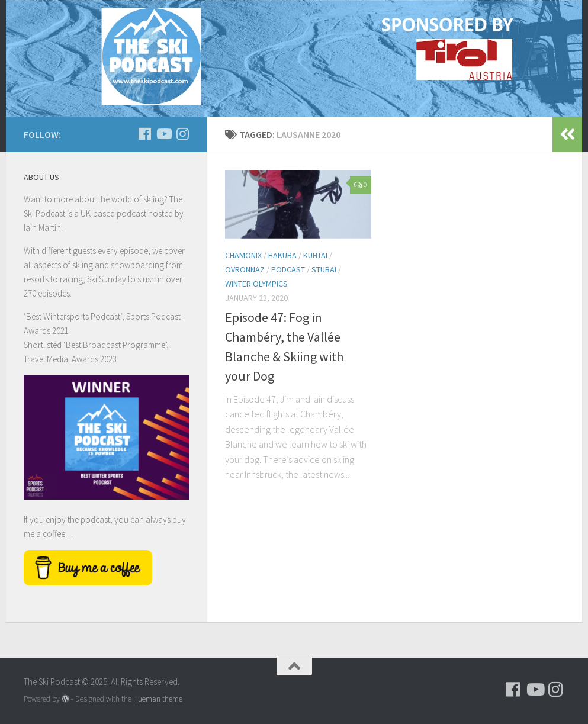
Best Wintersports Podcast (73, 316)
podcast (288, 269)
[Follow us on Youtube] (163, 134)
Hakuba (282, 255)
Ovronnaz (245, 269)
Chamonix (243, 255)
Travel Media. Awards (61, 359)
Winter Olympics (256, 284)
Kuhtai (315, 255)
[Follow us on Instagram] (182, 134)
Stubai (324, 269)
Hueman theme (158, 699)
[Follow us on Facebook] (144, 134)
